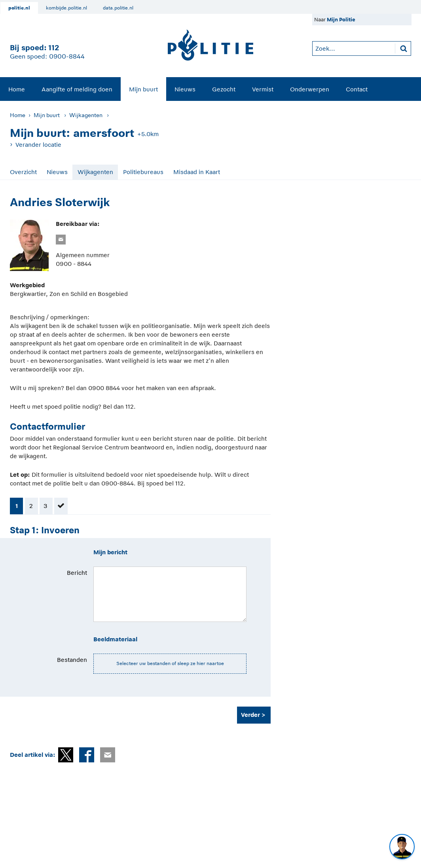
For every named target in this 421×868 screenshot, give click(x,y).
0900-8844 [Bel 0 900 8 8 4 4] (67, 57)
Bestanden (72, 660)
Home (17, 89)
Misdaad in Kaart (197, 172)
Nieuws (185, 89)
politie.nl (19, 8)
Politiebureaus (143, 172)
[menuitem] (17, 89)
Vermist (263, 89)
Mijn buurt (143, 89)
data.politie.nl (118, 8)
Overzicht (23, 172)
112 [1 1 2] (54, 48)
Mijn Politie (341, 20)
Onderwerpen (310, 89)
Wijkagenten (86, 115)
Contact (357, 89)
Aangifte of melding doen (77, 89)
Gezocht (224, 89)
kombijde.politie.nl (66, 8)
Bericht (77, 573)
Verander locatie (38, 145)
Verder (250, 715)
